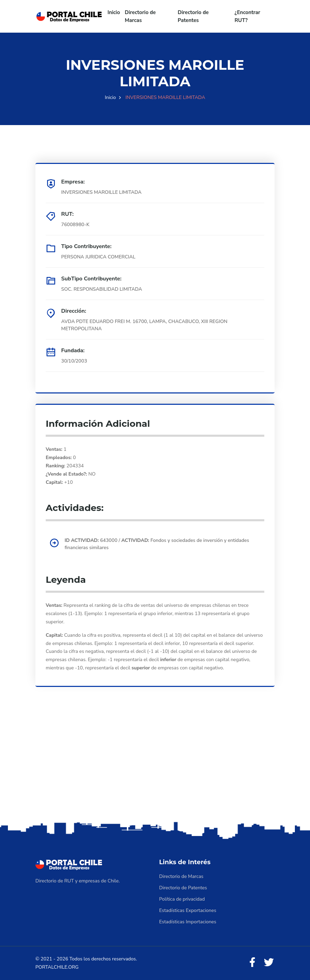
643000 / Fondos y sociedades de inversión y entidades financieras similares (157, 544)
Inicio (114, 12)
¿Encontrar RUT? (248, 16)
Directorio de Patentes (193, 16)
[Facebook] (252, 963)
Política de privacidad (182, 899)
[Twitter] (269, 963)
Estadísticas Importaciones (188, 922)
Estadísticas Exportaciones (188, 910)
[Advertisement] (155, 766)
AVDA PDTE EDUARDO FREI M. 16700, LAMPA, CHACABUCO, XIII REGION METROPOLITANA (144, 325)
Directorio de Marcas (140, 16)
